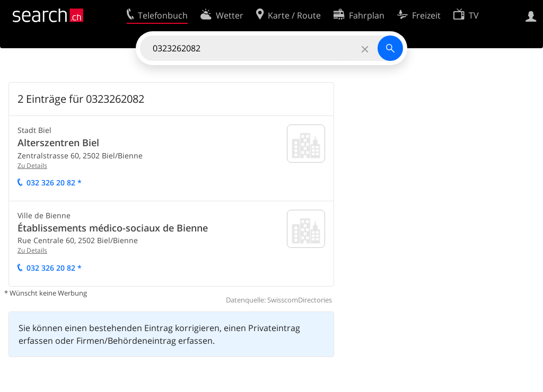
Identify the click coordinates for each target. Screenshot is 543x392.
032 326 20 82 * (54, 182)
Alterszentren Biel (58, 142)
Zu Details (32, 166)
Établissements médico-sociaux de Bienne (113, 228)
